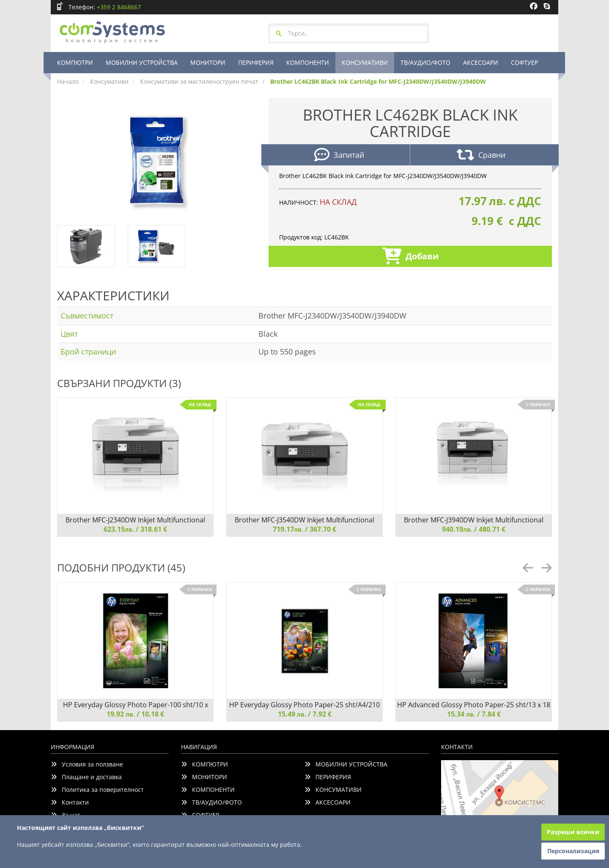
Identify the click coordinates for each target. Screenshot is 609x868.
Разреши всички (573, 832)
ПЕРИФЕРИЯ (256, 62)
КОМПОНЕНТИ (308, 62)
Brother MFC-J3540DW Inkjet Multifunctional (304, 520)
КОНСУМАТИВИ (365, 62)
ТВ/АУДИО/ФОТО (425, 62)
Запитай (339, 156)
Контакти (70, 802)
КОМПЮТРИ (75, 62)
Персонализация (573, 851)
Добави (410, 257)
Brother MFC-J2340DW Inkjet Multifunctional (135, 520)
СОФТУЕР (524, 62)
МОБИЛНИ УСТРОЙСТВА (142, 62)
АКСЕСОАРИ (481, 62)
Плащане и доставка (86, 777)
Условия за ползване (87, 764)
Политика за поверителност (97, 790)
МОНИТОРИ (208, 62)
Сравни (481, 156)
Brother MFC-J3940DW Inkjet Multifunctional (474, 520)
